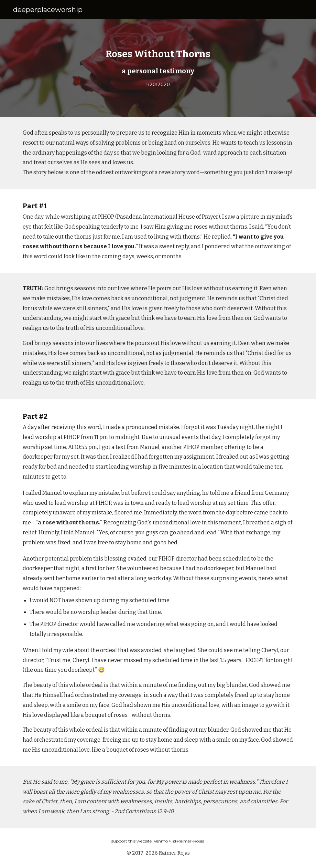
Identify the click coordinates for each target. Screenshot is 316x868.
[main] (158, 68)
